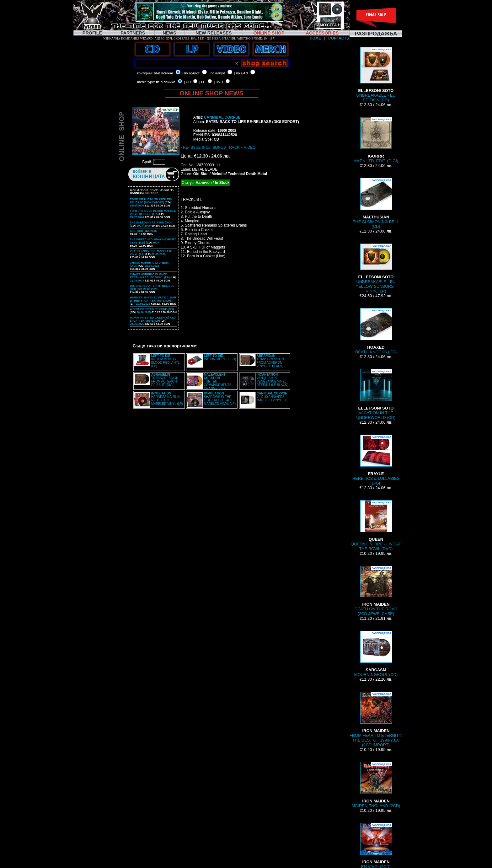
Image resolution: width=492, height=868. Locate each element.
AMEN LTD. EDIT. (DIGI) (376, 140)
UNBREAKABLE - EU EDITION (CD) (376, 75)
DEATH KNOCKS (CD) (376, 331)
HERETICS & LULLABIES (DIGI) (376, 460)
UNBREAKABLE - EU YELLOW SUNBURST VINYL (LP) (376, 268)
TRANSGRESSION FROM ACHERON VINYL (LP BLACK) (270, 361)
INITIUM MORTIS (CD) (220, 357)
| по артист (191, 73)
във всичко (163, 73)
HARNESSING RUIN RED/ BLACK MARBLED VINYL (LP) (167, 399)
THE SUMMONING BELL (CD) (376, 203)
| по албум (217, 73)
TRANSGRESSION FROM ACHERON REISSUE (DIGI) (165, 380)
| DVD (218, 82)
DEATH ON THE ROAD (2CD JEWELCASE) (376, 591)
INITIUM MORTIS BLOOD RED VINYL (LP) (165, 361)
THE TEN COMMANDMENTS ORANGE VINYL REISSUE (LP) (209, 383)
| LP (202, 82)
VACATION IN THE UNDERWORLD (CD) (376, 394)
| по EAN (241, 73)
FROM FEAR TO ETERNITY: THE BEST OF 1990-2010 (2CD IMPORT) (376, 719)
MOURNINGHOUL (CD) (376, 654)
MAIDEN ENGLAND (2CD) (376, 785)
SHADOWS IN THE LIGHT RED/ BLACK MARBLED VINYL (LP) (220, 399)
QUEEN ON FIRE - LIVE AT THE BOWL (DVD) (376, 526)
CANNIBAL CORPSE (222, 117)
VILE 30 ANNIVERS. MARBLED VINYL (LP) (273, 397)
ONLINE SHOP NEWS (212, 93)
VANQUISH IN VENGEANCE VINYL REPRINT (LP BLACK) (273, 380)
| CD (187, 82)
